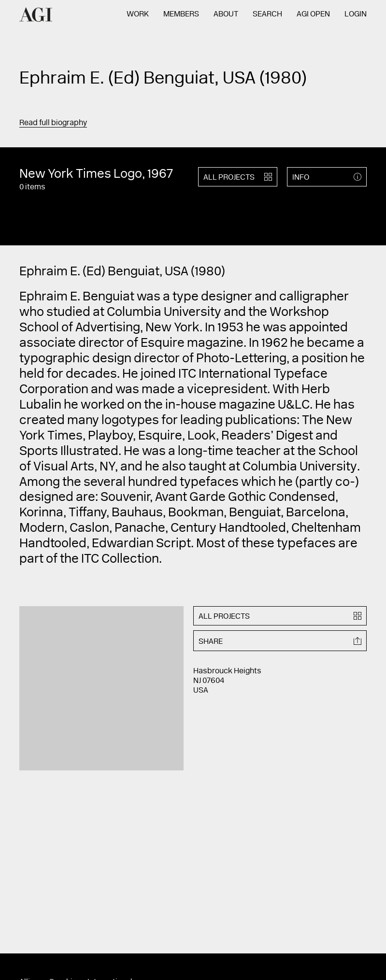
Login (356, 14)
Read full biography (53, 123)
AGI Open (313, 14)
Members (181, 14)
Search (267, 14)
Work (138, 14)
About (226, 14)
